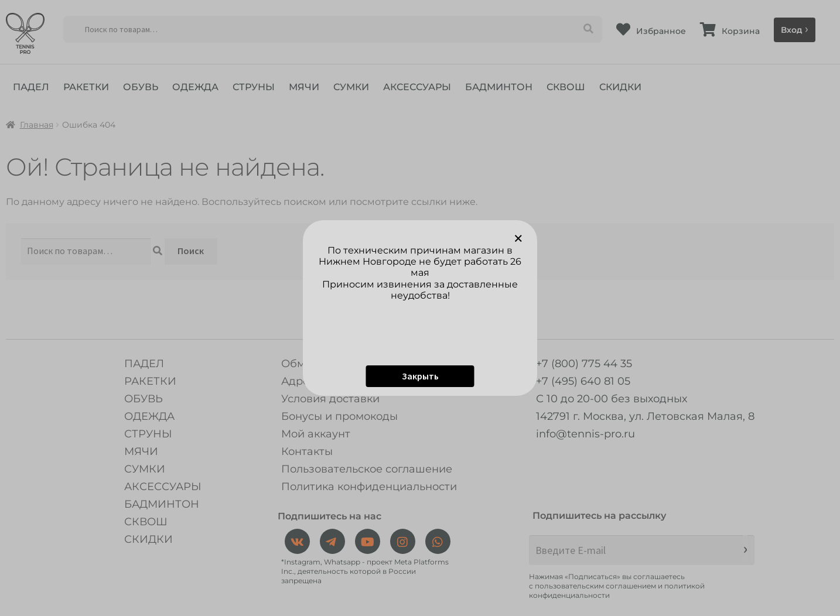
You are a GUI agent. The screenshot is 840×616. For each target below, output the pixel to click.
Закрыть (420, 376)
